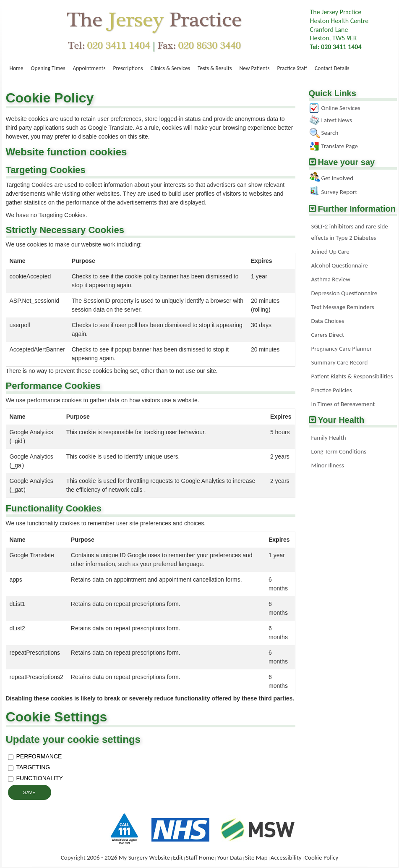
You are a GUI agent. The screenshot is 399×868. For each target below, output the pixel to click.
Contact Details (332, 68)
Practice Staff (292, 68)
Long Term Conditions (339, 451)
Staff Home (200, 858)
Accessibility (286, 858)
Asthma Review (331, 279)
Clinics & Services (171, 68)
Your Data (230, 858)
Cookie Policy (321, 858)
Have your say (347, 162)
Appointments (89, 68)
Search (330, 133)
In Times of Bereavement (343, 404)
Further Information (357, 209)
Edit (178, 858)
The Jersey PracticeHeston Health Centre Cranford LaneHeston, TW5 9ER (339, 29)
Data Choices (328, 321)
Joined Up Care (330, 252)
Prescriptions (128, 68)
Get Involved (338, 178)
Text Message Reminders (343, 307)
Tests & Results (215, 68)
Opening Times (48, 68)
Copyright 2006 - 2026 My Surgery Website (115, 858)
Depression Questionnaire (344, 293)
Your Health (341, 420)
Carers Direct (328, 335)
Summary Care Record (340, 362)
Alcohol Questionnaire (340, 265)
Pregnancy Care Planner (342, 349)
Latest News (337, 120)
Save (29, 792)
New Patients (254, 68)
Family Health (329, 438)
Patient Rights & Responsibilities (352, 376)
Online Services (341, 108)
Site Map (256, 858)
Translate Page (340, 146)
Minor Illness (328, 465)
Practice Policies (332, 390)
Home (17, 68)
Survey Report (339, 192)
